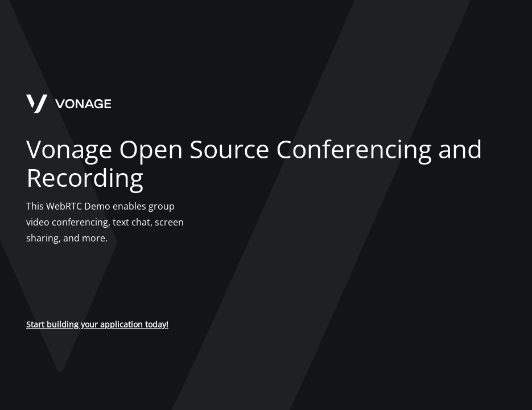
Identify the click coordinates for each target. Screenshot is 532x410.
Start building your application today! (97, 324)
